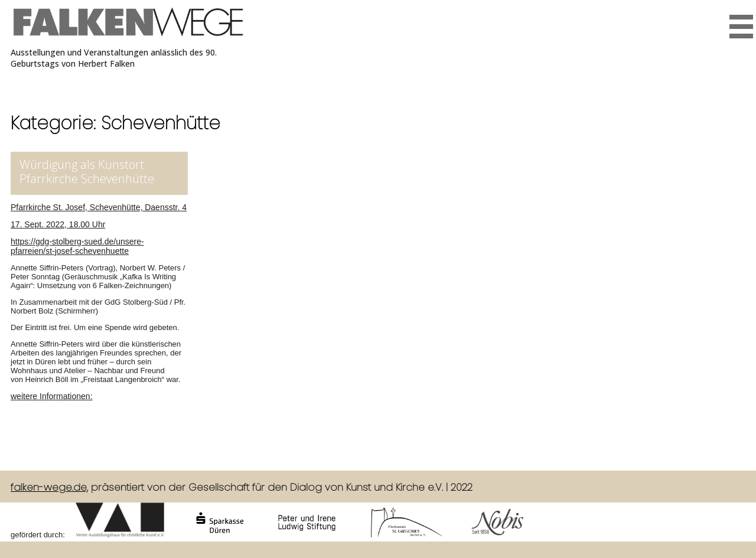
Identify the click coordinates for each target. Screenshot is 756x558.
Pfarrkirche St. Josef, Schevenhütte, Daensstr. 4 (99, 207)
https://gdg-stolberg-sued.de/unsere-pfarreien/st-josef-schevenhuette (77, 246)
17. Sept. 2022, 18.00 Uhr (58, 224)
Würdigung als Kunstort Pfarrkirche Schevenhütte (87, 172)
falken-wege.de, (49, 487)
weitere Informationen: (52, 396)
